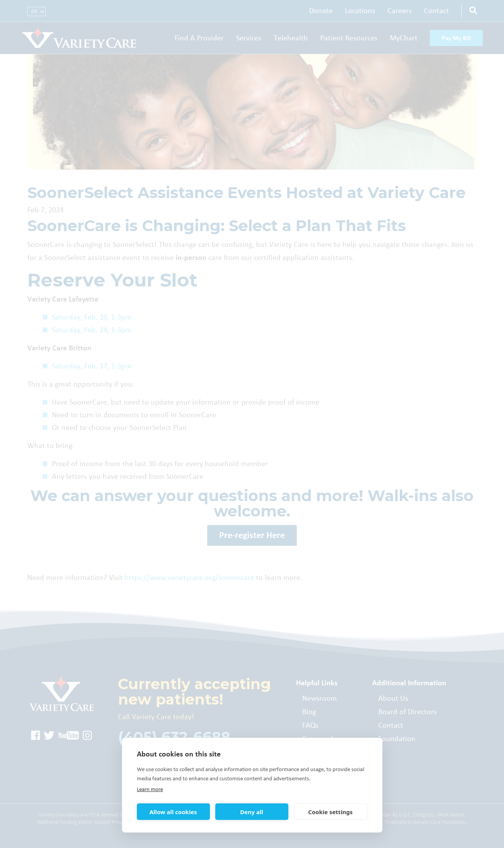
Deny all (251, 812)
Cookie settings (331, 812)
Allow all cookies (173, 812)
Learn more (150, 789)
